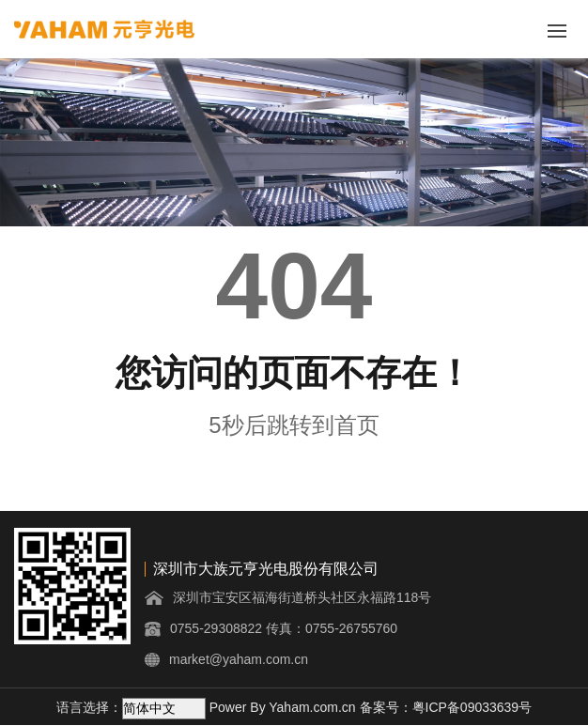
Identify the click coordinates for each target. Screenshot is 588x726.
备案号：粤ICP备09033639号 (446, 707)
